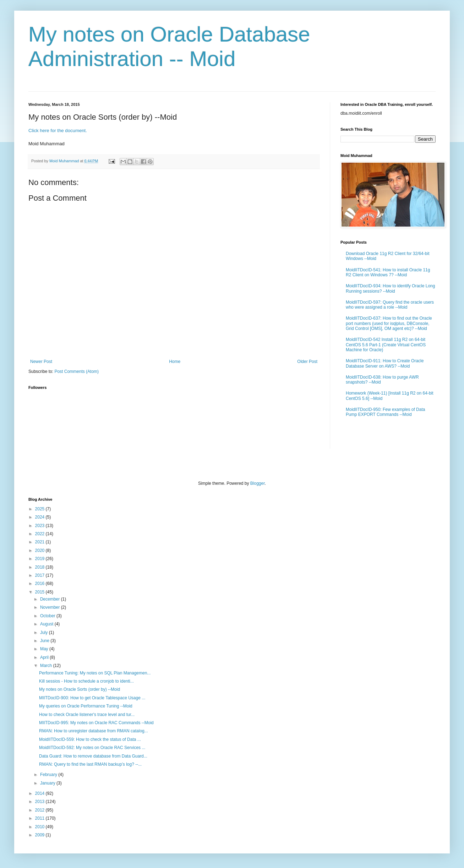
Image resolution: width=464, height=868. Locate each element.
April (45, 657)
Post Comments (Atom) (77, 371)
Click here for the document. (58, 131)
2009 (40, 835)
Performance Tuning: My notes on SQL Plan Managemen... (95, 673)
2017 (40, 575)
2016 (40, 584)
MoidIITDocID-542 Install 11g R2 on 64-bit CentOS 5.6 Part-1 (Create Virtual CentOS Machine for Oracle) (386, 345)
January (48, 783)
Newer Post (41, 362)
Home (175, 362)
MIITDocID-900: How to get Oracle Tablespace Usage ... (92, 698)
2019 (40, 559)
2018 (40, 567)
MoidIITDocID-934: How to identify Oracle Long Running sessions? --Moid (390, 288)
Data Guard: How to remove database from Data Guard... (93, 756)
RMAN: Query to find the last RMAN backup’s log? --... (90, 764)
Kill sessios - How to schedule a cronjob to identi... (86, 681)
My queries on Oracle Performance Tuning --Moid (86, 706)
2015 (40, 592)
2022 (40, 534)
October (48, 616)
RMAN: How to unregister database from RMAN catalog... (94, 731)
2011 (40, 818)
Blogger (258, 483)
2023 (40, 526)
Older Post (307, 362)
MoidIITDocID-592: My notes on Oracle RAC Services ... (92, 748)
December (51, 599)
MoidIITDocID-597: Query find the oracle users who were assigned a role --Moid (390, 305)
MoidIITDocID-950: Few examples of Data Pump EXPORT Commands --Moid (385, 412)
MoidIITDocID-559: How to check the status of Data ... (90, 739)
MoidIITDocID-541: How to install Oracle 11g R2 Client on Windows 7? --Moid (388, 272)
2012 (40, 810)
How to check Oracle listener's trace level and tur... (87, 715)
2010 (40, 827)
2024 (40, 517)
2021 (40, 542)
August (47, 624)
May (45, 649)
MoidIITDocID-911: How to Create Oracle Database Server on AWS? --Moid (385, 363)
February (49, 775)
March (47, 666)
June (45, 641)
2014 (40, 793)
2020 (40, 550)
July (45, 633)
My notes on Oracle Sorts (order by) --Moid (80, 689)
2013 (40, 802)
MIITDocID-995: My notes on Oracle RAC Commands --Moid (96, 723)
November (51, 607)
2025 (40, 509)
